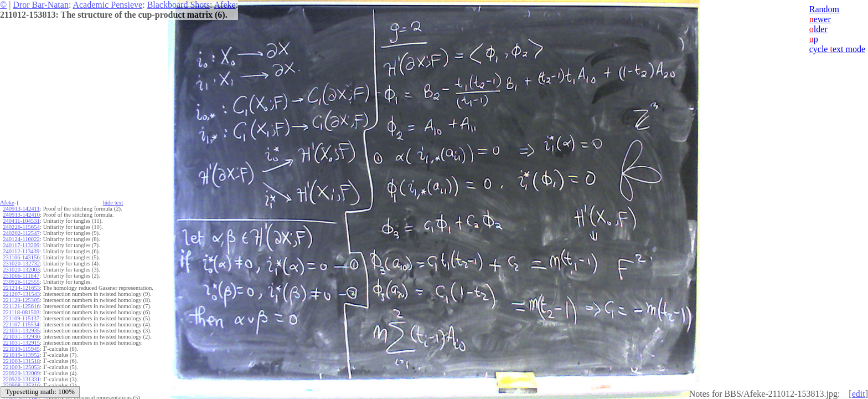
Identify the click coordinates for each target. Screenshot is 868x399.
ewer (820, 19)
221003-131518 (21, 361)
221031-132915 (21, 343)
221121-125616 (21, 306)
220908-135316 (21, 385)
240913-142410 (21, 215)
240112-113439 (21, 251)
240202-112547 (21, 233)
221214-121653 (21, 288)
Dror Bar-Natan (41, 5)
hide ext (113, 203)
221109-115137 (21, 318)
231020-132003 (21, 270)
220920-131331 (21, 379)
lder (818, 29)
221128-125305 (21, 300)
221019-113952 (21, 355)
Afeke (225, 5)
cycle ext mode (837, 49)
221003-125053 (21, 367)
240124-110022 (21, 239)
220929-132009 (21, 373)
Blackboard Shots (179, 5)
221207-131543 (21, 294)
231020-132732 (21, 264)
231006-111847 (21, 276)
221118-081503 (21, 312)
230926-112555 (21, 282)
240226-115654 (21, 227)
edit (859, 394)
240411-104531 (21, 221)
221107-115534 (21, 324)
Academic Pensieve (107, 5)
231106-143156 (21, 257)
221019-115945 (21, 349)
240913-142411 (21, 209)
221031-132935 (21, 331)
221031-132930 (21, 337)
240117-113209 (21, 245)
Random (824, 9)
